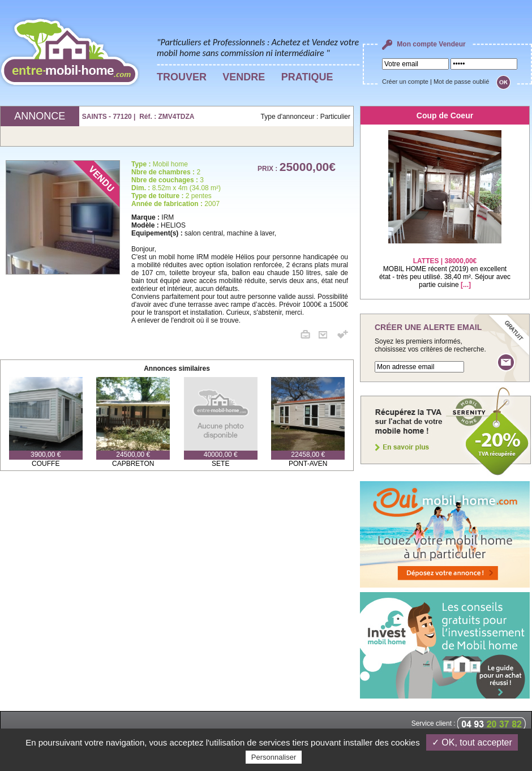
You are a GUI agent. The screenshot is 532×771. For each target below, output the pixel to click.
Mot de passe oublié (461, 82)
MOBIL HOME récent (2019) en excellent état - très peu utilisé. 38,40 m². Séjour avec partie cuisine (445, 266)
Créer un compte (405, 82)
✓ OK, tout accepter (472, 742)
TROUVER (182, 77)
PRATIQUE (307, 77)
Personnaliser (274, 757)
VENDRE (244, 77)
